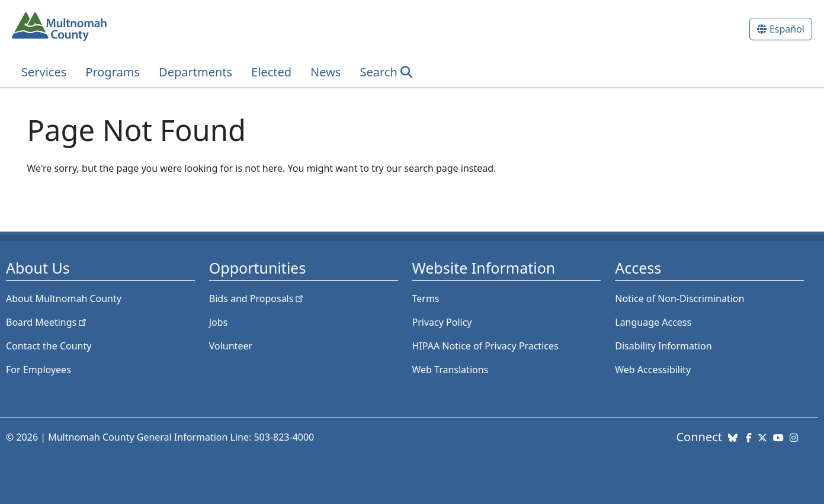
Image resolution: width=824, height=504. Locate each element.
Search (378, 72)
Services (44, 72)
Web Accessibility (653, 370)
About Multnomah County (64, 298)
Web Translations (451, 370)
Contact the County (49, 346)
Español (787, 29)
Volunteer (231, 346)
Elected (271, 72)
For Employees (39, 370)
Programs (113, 72)
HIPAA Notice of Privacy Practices (485, 346)
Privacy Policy (442, 322)
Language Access (653, 322)
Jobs (219, 322)
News (326, 72)
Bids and (257, 298)
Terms (426, 298)
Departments (195, 72)
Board (47, 322)
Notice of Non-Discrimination (679, 298)
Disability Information (663, 346)
